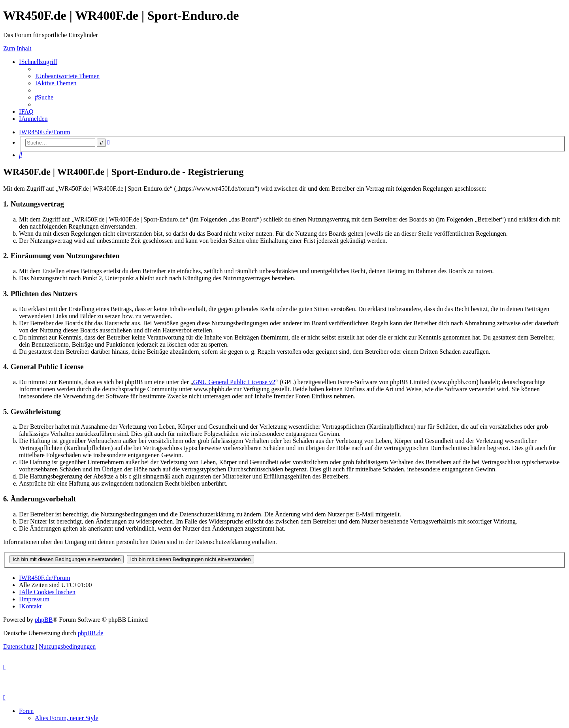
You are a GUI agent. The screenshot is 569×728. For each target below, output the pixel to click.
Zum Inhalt (17, 48)
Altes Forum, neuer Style (67, 718)
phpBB (44, 620)
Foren (26, 711)
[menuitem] (67, 76)
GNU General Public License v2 (234, 382)
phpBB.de (90, 633)
